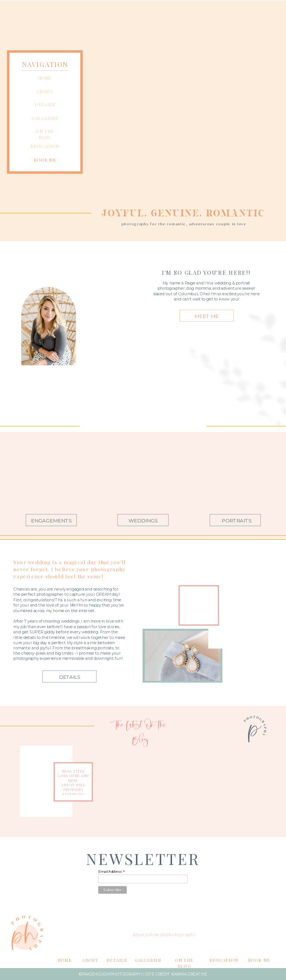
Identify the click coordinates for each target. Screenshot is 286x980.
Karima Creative (189, 974)
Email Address (112, 872)
